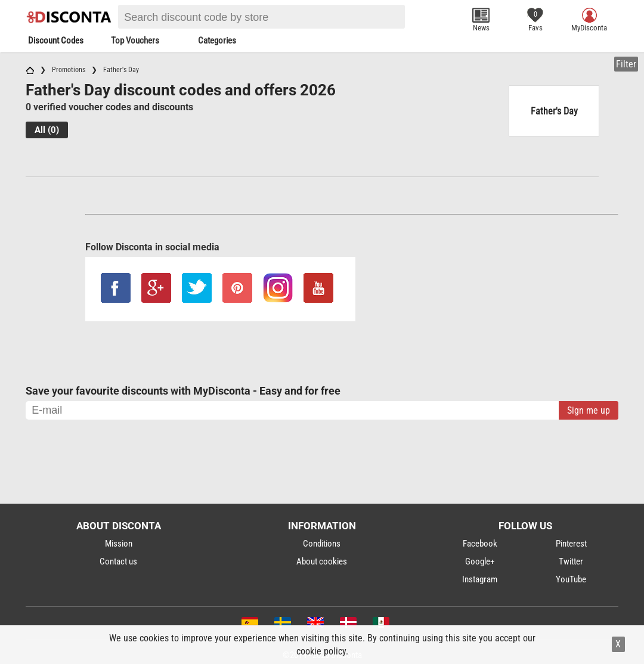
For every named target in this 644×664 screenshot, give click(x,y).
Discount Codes (56, 41)
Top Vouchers (135, 41)
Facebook (480, 544)
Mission (119, 544)
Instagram (480, 579)
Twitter (571, 561)
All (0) (47, 130)
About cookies (322, 561)
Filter (626, 64)
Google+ (480, 561)
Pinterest (571, 544)
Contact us (118, 561)
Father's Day (554, 111)
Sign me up (589, 410)
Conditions (322, 544)
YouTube (571, 579)
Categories (217, 41)
